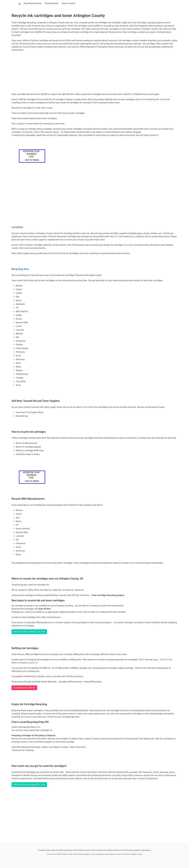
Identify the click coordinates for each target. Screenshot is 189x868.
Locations (17, 227)
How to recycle (68, 3)
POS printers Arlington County (132, 854)
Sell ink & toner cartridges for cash (29, 632)
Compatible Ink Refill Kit (24, 688)
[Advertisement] (94, 72)
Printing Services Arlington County (108, 854)
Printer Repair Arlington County (84, 854)
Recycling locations (33, 3)
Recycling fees (52, 3)
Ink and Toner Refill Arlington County (60, 854)
